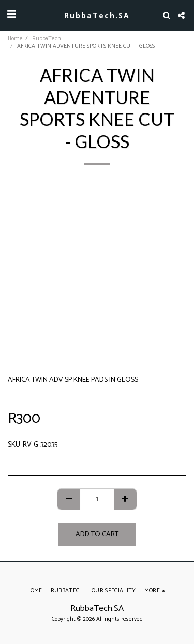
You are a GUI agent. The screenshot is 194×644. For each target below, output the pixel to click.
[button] (11, 15)
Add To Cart (97, 534)
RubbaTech (47, 39)
